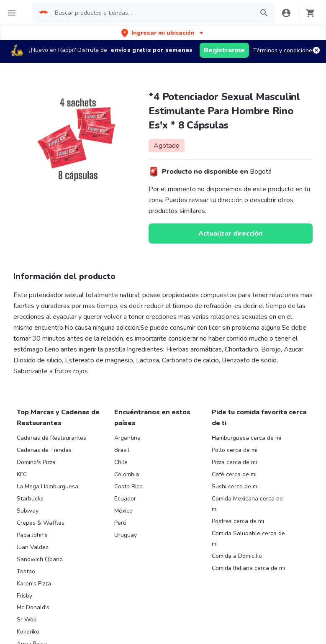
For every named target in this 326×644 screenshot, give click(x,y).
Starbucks (30, 499)
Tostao (26, 571)
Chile (121, 462)
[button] (163, 33)
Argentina (127, 438)
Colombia (127, 474)
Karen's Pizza (34, 584)
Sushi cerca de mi (235, 486)
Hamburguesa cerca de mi (246, 438)
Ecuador (125, 499)
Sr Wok (27, 620)
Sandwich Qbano (40, 559)
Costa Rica (128, 486)
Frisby (24, 596)
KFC (22, 474)
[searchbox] (152, 13)
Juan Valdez (32, 547)
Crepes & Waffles (41, 523)
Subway (28, 511)
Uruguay (126, 535)
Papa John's (32, 535)
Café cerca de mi (234, 474)
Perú (120, 523)
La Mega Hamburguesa (47, 486)
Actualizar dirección (231, 233)
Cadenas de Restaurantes (51, 438)
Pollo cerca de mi (235, 450)
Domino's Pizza (36, 462)
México (123, 511)
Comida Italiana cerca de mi (248, 568)
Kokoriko (28, 632)
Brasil (122, 450)
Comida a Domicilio (237, 556)
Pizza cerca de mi (234, 462)
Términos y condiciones (284, 50)
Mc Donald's (33, 607)
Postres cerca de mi (238, 521)
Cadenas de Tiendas (44, 450)
